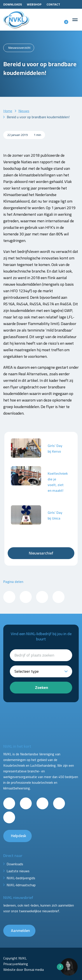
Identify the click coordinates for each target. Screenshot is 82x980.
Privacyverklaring (16, 964)
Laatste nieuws (18, 871)
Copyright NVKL (15, 958)
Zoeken (42, 687)
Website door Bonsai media (24, 970)
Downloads (13, 4)
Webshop (34, 4)
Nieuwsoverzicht (19, 48)
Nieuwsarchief (41, 553)
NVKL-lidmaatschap (21, 885)
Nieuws (24, 111)
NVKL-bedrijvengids (21, 878)
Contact (53, 4)
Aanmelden (20, 930)
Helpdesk (19, 836)
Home (8, 111)
